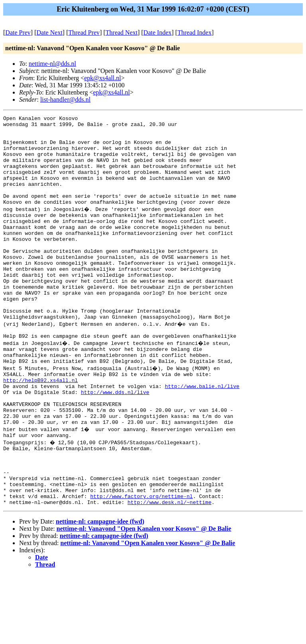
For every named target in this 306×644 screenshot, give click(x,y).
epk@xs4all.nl (103, 78)
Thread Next (122, 32)
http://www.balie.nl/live (202, 435)
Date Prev (18, 32)
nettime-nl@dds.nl (52, 64)
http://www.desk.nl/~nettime (170, 571)
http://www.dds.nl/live (115, 442)
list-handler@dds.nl (65, 99)
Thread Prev (84, 32)
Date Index (158, 32)
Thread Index (194, 32)
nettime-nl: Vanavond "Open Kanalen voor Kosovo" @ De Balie (144, 598)
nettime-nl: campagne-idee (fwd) (100, 591)
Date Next (50, 32)
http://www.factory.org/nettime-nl (141, 564)
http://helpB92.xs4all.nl (40, 428)
